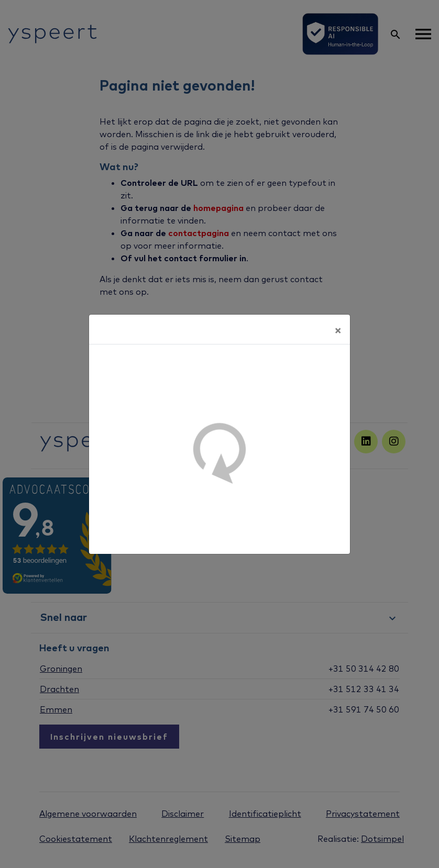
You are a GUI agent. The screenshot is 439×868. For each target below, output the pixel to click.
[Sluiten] (338, 329)
